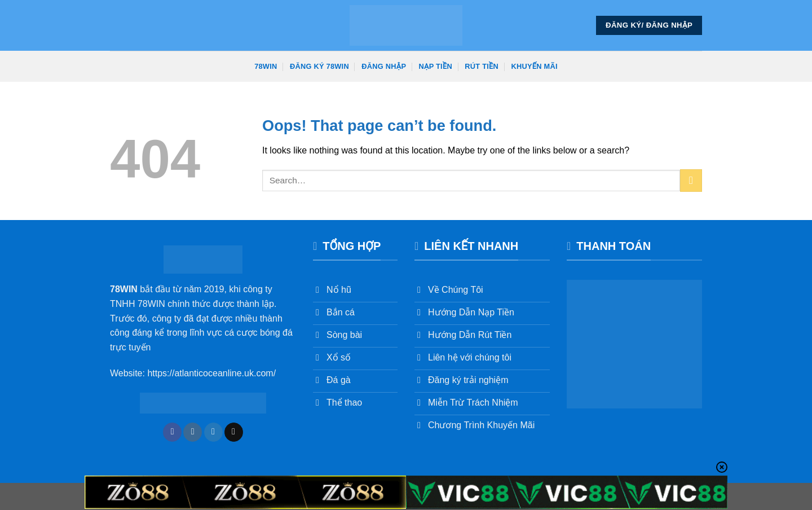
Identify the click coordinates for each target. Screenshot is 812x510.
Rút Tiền (482, 66)
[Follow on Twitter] (213, 432)
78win (266, 66)
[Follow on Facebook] (172, 432)
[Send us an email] (234, 432)
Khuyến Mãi (535, 66)
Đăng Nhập (384, 66)
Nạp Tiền (436, 66)
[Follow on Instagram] (193, 432)
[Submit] (691, 180)
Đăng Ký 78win (319, 66)
